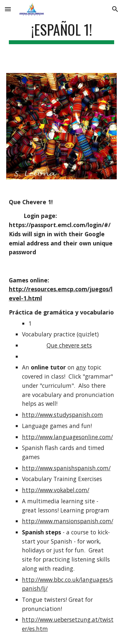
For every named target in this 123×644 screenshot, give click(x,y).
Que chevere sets (69, 345)
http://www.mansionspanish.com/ (68, 521)
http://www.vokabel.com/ (56, 490)
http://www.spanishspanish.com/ (66, 468)
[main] (62, 33)
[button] (8, 9)
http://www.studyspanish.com (62, 415)
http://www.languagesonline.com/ (67, 437)
